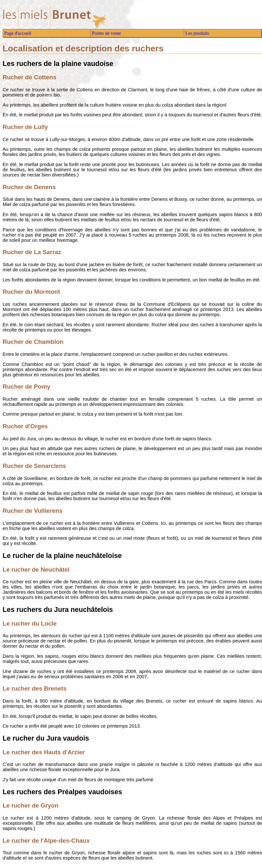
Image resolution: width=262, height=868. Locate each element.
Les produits (197, 33)
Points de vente (107, 33)
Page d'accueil (18, 33)
